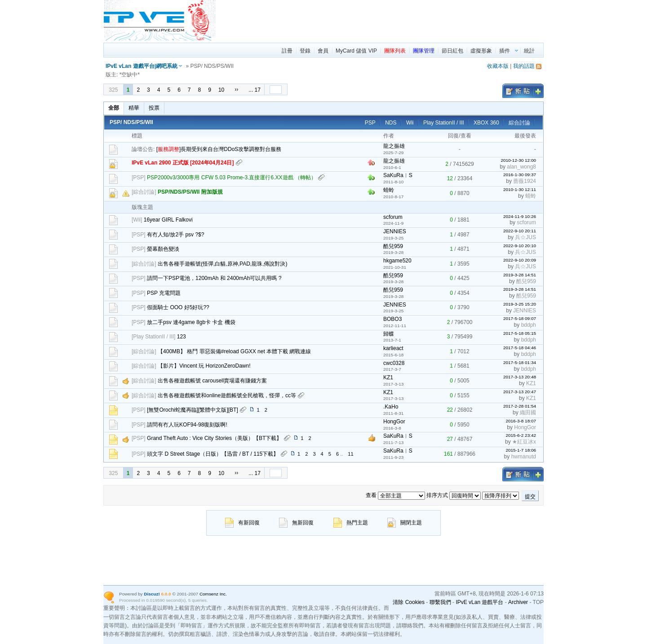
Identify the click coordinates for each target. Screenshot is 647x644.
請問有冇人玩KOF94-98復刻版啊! (187, 425)
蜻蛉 (389, 190)
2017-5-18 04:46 (520, 348)
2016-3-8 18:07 (521, 421)
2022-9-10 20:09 (520, 260)
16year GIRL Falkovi (168, 220)
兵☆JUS (525, 237)
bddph (529, 325)
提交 (530, 497)
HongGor (394, 422)
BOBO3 (392, 319)
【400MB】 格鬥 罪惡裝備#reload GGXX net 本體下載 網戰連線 (234, 351)
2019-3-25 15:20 (520, 304)
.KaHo (391, 407)
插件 (505, 51)
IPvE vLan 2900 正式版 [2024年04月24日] (183, 163)
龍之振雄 (394, 146)
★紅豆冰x (524, 442)
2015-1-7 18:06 (521, 450)
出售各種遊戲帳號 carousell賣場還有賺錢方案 (212, 381)
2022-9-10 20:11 (520, 231)
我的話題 (524, 66)
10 (221, 90)
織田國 (528, 413)
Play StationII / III (444, 123)
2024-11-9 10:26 (520, 216)
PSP (370, 123)
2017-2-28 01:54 (520, 406)
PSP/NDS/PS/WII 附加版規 (190, 192)
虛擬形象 (481, 51)
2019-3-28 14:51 (520, 275)
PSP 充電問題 (164, 293)
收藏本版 (498, 66)
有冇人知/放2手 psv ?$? (175, 235)
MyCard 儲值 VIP (356, 51)
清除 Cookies (409, 602)
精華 (134, 108)
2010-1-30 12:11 (520, 189)
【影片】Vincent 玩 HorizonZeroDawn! (204, 366)
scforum (393, 217)
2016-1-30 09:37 (520, 175)
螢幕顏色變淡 (163, 249)
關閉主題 (405, 523)
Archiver (518, 602)
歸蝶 (389, 334)
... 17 (255, 90)
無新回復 (296, 523)
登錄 (305, 51)
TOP (538, 602)
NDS (391, 123)
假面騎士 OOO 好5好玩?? (178, 307)
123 (182, 337)
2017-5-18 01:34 (520, 362)
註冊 (287, 51)
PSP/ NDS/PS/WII (131, 122)
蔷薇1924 (525, 181)
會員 (323, 51)
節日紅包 (452, 51)
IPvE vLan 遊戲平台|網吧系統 (142, 66)
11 (350, 454)
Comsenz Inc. (213, 594)
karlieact (393, 348)
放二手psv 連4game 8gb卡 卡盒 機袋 (191, 322)
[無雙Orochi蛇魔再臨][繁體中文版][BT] (193, 410)
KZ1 (388, 378)
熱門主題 (351, 523)
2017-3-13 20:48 (520, 377)
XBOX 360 (486, 123)
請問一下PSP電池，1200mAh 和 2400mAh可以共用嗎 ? (214, 278)
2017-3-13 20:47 (520, 392)
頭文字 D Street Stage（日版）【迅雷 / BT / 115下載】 (213, 454)
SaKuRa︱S (398, 175)
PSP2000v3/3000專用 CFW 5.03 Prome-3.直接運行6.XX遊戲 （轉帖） (232, 178)
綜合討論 (519, 123)
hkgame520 (397, 261)
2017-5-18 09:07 (520, 318)
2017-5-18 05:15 (520, 333)
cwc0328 (394, 363)
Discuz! (152, 594)
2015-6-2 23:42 (521, 435)
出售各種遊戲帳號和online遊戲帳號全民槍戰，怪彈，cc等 (227, 395)
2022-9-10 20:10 (520, 246)
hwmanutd (524, 457)
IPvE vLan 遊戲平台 (479, 602)
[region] (380, 20)
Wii (410, 123)
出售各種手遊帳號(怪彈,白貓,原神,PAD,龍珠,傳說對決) (222, 264)
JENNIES (395, 231)
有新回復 (242, 523)
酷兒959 (393, 246)
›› (236, 89)
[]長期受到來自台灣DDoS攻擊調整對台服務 (219, 149)
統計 (529, 51)
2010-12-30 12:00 (518, 160)
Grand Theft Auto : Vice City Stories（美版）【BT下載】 (214, 438)
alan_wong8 (521, 167)
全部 (114, 108)
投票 (154, 108)
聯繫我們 (440, 602)
